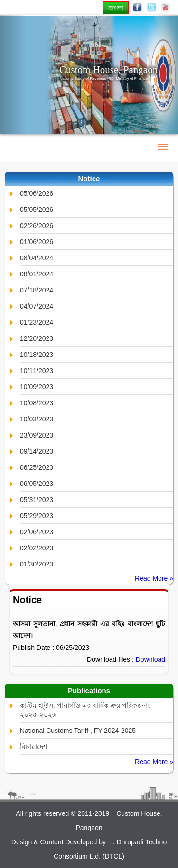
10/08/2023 (37, 403)
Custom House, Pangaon (108, 70)
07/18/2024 (37, 290)
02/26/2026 (37, 226)
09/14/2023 (37, 451)
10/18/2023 (37, 355)
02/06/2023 (37, 532)
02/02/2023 (37, 548)
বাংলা (116, 8)
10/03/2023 (37, 419)
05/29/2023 (37, 516)
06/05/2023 (37, 484)
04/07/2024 (37, 306)
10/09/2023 (37, 387)
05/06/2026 (37, 193)
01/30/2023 (37, 564)
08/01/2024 (37, 274)
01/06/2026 (37, 242)
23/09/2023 (37, 435)
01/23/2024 (37, 322)
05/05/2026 (37, 210)
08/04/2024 (37, 258)
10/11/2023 (37, 371)
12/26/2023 (37, 338)
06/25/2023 (37, 467)
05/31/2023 (37, 500)
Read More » (154, 578)
